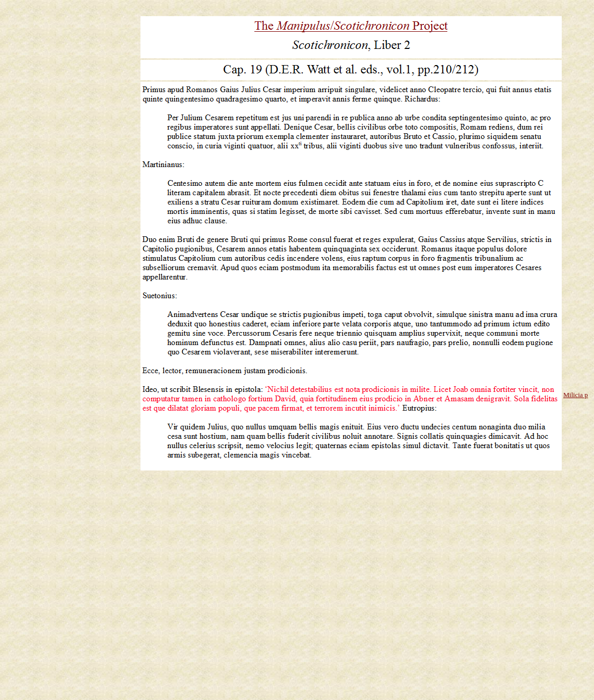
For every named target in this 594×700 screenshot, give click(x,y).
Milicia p (576, 395)
